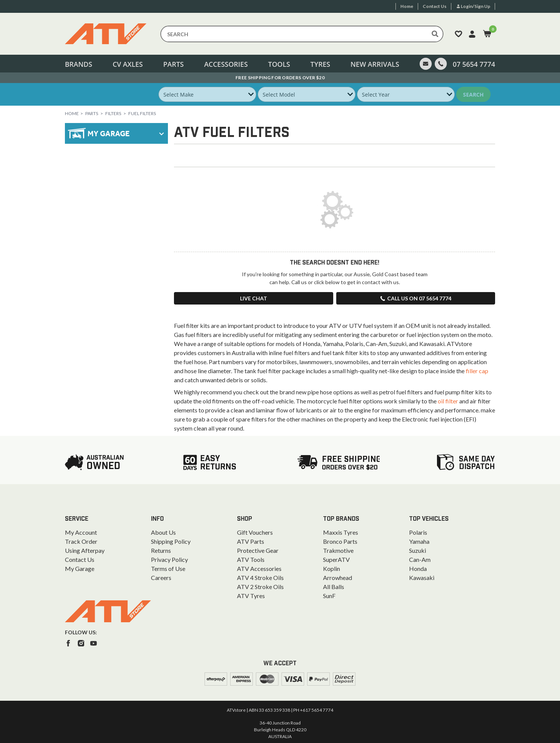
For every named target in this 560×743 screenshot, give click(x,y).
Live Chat (254, 298)
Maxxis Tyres (341, 532)
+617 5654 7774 (317, 710)
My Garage (80, 568)
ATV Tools (251, 559)
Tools (279, 64)
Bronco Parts (340, 541)
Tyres (320, 64)
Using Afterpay (85, 550)
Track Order (81, 541)
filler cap (477, 371)
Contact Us (80, 559)
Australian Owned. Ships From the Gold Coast (280, 78)
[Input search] (302, 34)
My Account (81, 532)
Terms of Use (168, 568)
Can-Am (420, 559)
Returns (161, 550)
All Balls (334, 587)
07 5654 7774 (474, 64)
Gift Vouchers (255, 532)
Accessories (226, 64)
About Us (163, 532)
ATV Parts (251, 541)
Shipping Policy (171, 541)
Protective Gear (258, 550)
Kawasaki (422, 578)
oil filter (448, 401)
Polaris (418, 532)
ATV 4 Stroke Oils (260, 578)
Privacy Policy (169, 559)
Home (72, 113)
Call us (415, 298)
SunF (329, 596)
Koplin (332, 568)
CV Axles (128, 64)
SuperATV (336, 559)
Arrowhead (338, 578)
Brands (78, 64)
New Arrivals (375, 64)
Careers (161, 578)
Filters (113, 113)
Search (473, 95)
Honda (418, 568)
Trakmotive (338, 550)
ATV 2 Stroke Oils (260, 587)
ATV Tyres (251, 596)
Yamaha (419, 541)
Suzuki (418, 550)
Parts (173, 64)
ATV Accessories (259, 568)
